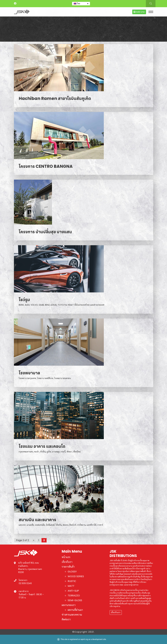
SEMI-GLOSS (75, 600)
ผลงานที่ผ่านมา (75, 610)
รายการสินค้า (68, 567)
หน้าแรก (66, 557)
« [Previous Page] (34, 540)
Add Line (139, 12)
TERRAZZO (74, 596)
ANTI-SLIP (73, 591)
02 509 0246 (25, 583)
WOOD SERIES (76, 576)
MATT (71, 586)
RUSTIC (72, 581)
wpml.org (84, 639)
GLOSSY (72, 572)
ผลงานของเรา (69, 605)
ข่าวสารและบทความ (72, 615)
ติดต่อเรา (66, 620)
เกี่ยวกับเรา (67, 562)
